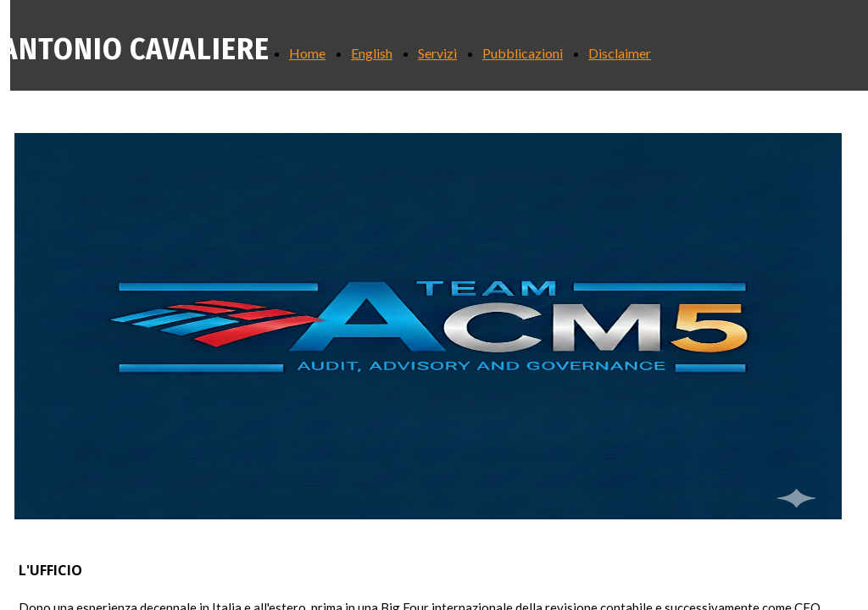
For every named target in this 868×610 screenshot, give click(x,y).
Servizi (437, 53)
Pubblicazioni (523, 53)
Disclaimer (620, 53)
